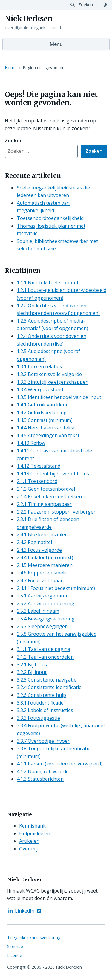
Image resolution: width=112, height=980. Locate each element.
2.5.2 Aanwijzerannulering (46, 603)
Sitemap (15, 946)
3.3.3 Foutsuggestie (38, 718)
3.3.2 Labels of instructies (45, 710)
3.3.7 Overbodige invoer (43, 741)
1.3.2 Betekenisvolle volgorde (49, 374)
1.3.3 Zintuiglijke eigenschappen (53, 382)
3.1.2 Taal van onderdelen (45, 657)
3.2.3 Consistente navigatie (47, 680)
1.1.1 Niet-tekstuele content (48, 283)
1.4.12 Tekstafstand (39, 466)
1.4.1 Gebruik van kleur (42, 405)
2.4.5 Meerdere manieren (45, 565)
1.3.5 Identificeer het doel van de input (59, 397)
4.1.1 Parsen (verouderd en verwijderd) (60, 764)
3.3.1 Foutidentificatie (40, 703)
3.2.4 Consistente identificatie (49, 687)
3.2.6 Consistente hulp (41, 695)
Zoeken (94, 151)
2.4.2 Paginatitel (34, 542)
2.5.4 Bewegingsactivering (46, 619)
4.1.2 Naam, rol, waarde (43, 771)
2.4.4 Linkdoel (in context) (45, 557)
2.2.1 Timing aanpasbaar (44, 504)
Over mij (28, 849)
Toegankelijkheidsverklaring (34, 937)
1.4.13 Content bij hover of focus (53, 474)
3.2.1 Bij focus (32, 665)
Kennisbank (32, 826)
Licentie (15, 955)
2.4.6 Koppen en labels (42, 573)
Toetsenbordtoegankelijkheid (50, 218)
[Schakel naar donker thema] (105, 5)
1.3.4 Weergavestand (40, 389)
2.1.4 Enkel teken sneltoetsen (49, 497)
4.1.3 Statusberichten (40, 779)
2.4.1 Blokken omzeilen (42, 534)
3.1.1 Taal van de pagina (43, 649)
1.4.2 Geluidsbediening (42, 412)
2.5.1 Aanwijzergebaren (43, 596)
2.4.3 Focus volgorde (39, 550)
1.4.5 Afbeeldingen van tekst (48, 435)
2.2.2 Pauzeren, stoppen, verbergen (57, 512)
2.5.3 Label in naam (38, 611)
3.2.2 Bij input (32, 672)
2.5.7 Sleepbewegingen (42, 626)
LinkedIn (25, 911)
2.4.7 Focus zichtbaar (40, 580)
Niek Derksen (29, 19)
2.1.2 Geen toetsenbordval (46, 489)
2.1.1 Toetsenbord (37, 481)
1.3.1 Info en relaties (39, 366)
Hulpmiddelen (35, 833)
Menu (56, 44)
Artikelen (29, 841)
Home (11, 68)
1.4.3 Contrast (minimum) (45, 420)
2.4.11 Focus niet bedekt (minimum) (56, 588)
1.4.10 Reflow (31, 443)
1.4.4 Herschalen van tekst (46, 428)
